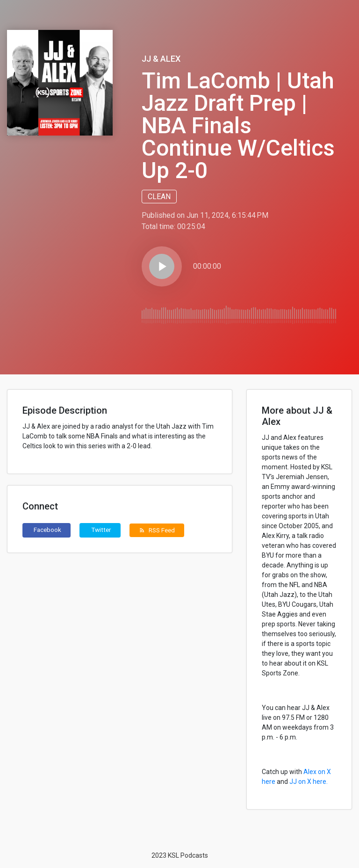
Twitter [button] (101, 530)
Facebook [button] (47, 530)
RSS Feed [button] (157, 530)
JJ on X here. (309, 782)
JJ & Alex (161, 59)
